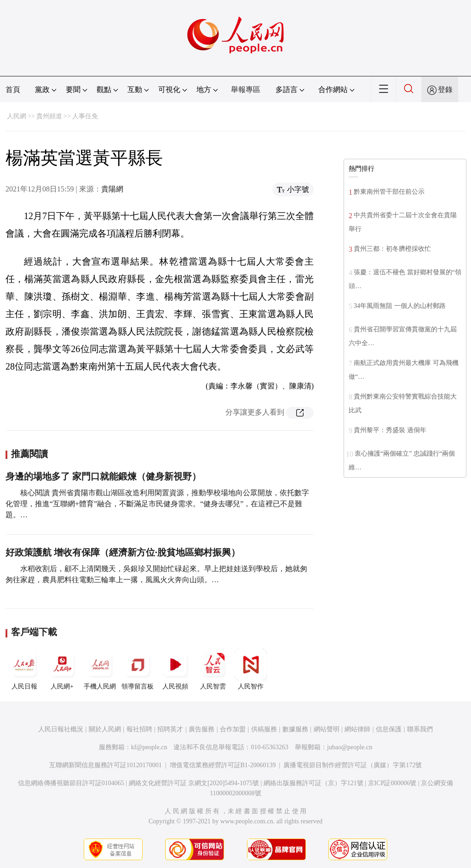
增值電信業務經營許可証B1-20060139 (223, 765)
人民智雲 (213, 669)
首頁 (13, 90)
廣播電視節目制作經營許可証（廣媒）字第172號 (353, 765)
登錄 (445, 90)
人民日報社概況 (61, 729)
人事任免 (85, 116)
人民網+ (62, 669)
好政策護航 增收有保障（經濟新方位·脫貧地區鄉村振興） (123, 552)
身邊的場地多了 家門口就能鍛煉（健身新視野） (103, 476)
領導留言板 (138, 669)
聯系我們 (420, 729)
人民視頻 (175, 669)
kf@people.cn (149, 747)
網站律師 (357, 729)
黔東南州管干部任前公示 (389, 192)
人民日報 (24, 669)
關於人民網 (105, 729)
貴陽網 (112, 189)
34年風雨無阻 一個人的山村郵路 (400, 306)
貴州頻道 (49, 116)
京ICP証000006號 (392, 783)
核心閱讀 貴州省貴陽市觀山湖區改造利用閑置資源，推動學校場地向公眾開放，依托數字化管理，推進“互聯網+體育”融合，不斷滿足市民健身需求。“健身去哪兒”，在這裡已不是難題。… (157, 504)
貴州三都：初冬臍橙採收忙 (392, 249)
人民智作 (251, 669)
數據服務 (295, 729)
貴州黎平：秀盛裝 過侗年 (390, 430)
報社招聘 (139, 729)
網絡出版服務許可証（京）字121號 (313, 783)
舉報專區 (246, 90)
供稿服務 (264, 729)
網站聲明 (327, 729)
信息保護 (389, 729)
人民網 (17, 116)
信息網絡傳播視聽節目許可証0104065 (71, 783)
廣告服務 (201, 729)
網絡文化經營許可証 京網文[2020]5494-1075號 (194, 783)
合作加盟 (233, 729)
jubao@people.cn (350, 747)
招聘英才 (170, 729)
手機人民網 (100, 669)
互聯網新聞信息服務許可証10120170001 (106, 765)
